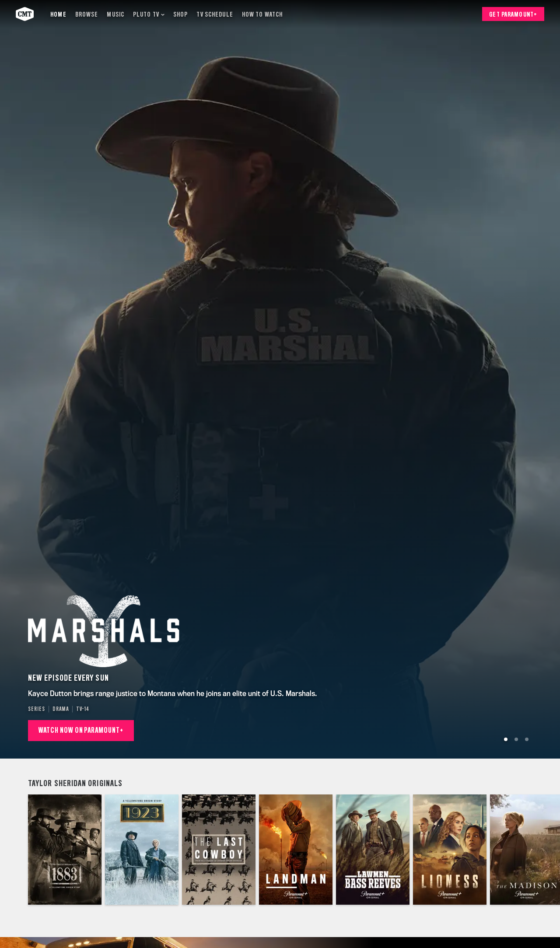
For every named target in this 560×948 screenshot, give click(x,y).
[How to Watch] (262, 14)
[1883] (65, 850)
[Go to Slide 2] (516, 739)
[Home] (58, 14)
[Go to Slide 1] (506, 739)
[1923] (142, 850)
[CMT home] (25, 14)
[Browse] (87, 14)
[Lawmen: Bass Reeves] (373, 850)
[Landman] (296, 850)
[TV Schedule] (215, 14)
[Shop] (180, 14)
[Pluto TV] (149, 14)
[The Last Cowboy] (219, 850)
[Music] (115, 14)
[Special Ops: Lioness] (450, 850)
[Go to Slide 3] (527, 739)
